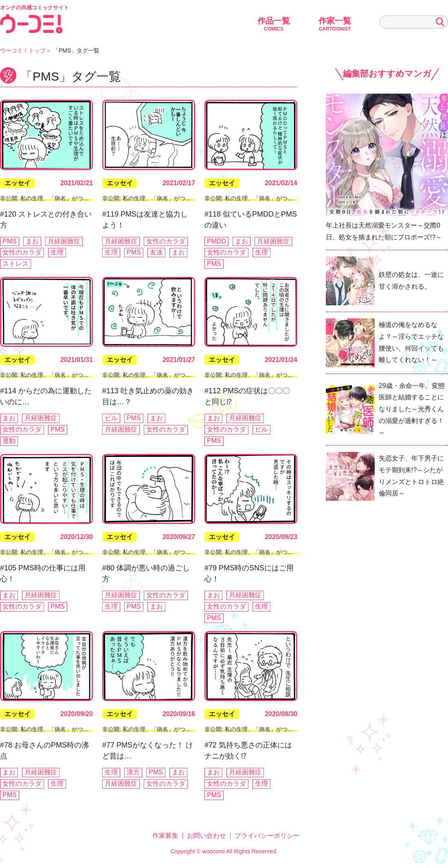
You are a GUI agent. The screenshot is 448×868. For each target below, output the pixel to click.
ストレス (15, 264)
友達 (156, 252)
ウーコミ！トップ (23, 50)
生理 (57, 252)
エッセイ (18, 183)
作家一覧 (335, 24)
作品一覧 (274, 24)
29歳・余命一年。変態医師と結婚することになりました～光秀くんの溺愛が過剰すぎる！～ (412, 409)
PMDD (216, 241)
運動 (9, 441)
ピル (111, 418)
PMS (10, 241)
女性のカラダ (22, 252)
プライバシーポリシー (267, 836)
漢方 (133, 772)
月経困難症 (64, 241)
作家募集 (165, 836)
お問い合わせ (206, 836)
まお (32, 241)
